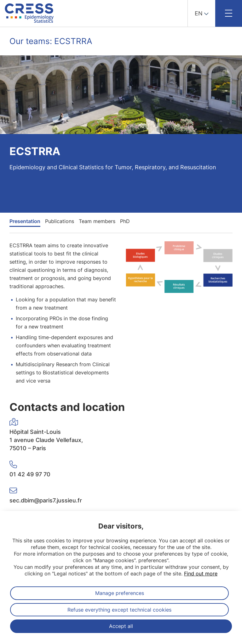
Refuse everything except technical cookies (119, 610)
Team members (97, 221)
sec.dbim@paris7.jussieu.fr (46, 500)
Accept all (121, 626)
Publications (60, 221)
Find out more (201, 574)
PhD (125, 221)
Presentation (25, 221)
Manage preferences (120, 593)
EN (199, 13)
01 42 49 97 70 (30, 474)
